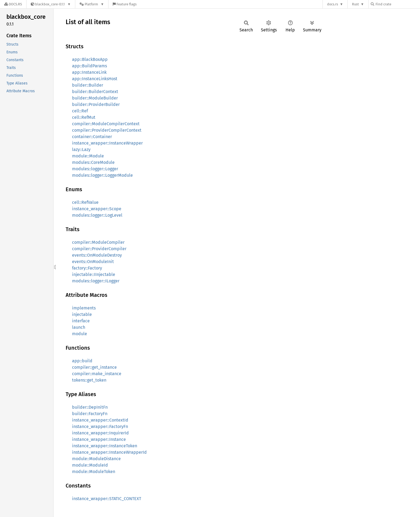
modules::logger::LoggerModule (102, 175)
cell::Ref (80, 111)
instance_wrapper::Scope (97, 209)
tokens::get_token (89, 380)
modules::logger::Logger (95, 169)
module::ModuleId (90, 465)
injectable (82, 314)
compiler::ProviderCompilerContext (107, 130)
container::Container (92, 137)
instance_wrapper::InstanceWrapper (107, 143)
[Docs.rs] (13, 4)
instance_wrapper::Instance (99, 439)
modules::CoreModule (93, 162)
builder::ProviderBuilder (96, 104)
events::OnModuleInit (93, 262)
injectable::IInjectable (94, 274)
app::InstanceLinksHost (95, 79)
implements (84, 308)
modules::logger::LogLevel (97, 215)
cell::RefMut (84, 117)
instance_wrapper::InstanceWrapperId (109, 452)
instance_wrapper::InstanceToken (105, 446)
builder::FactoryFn (90, 414)
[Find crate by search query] (397, 4)
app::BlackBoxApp (90, 59)
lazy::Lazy (81, 149)
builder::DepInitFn (90, 407)
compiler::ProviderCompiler (99, 249)
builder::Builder (88, 85)
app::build (82, 361)
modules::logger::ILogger (96, 281)
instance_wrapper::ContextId (100, 420)
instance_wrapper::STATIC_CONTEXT (107, 499)
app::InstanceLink (89, 72)
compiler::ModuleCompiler (98, 242)
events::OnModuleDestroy (97, 255)
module (80, 334)
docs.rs (333, 4)
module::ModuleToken (94, 472)
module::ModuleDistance (96, 459)
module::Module (88, 156)
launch (79, 327)
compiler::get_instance (94, 367)
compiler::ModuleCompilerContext (106, 124)
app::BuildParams (89, 66)
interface (81, 321)
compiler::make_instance (97, 374)
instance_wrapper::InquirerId (100, 433)
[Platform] (92, 4)
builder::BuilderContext (95, 92)
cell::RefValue (85, 202)
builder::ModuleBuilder (95, 98)
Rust (355, 4)
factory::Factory (87, 268)
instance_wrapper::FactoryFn (100, 426)
